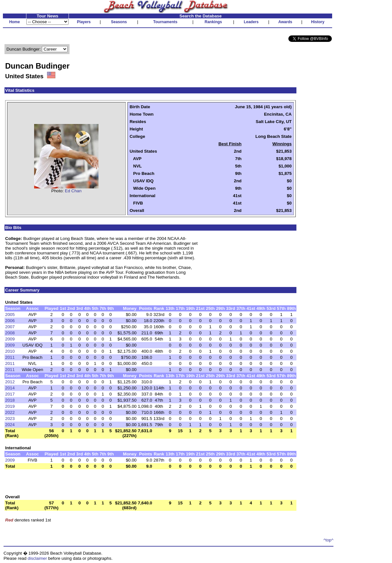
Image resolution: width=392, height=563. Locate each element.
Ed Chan (73, 191)
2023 (10, 419)
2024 (10, 425)
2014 (10, 388)
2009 (10, 339)
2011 (10, 357)
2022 (10, 412)
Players (84, 22)
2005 (10, 315)
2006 (10, 321)
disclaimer (37, 558)
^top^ (328, 540)
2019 (10, 406)
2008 (10, 333)
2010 (10, 351)
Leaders (251, 22)
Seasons (119, 22)
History (318, 22)
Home (14, 22)
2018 (10, 400)
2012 (10, 382)
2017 (10, 394)
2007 (10, 327)
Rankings (213, 22)
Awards (285, 22)
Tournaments (165, 22)
